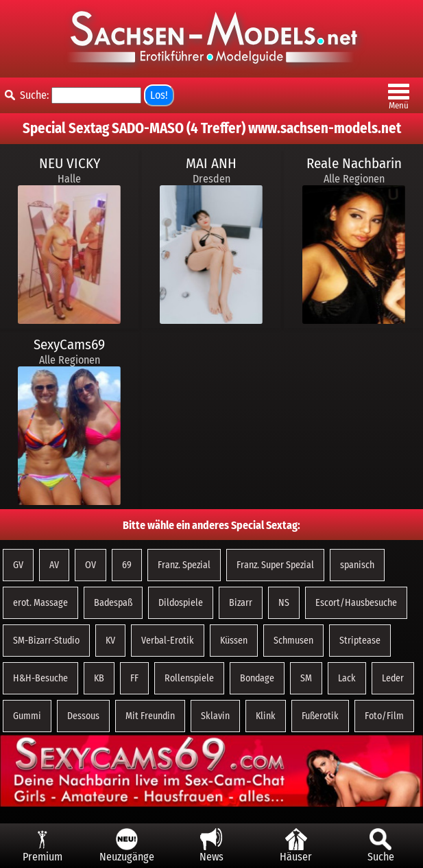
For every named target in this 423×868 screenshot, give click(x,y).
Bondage (257, 678)
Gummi (27, 716)
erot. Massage (40, 603)
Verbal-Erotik (168, 641)
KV (110, 641)
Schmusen (293, 641)
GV (18, 565)
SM (306, 678)
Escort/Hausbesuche (356, 603)
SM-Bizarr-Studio (46, 641)
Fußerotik (320, 716)
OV (90, 565)
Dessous (83, 716)
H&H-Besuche (40, 678)
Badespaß (113, 603)
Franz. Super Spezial (275, 565)
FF (134, 678)
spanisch (357, 565)
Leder (393, 678)
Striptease (360, 641)
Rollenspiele (189, 678)
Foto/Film (384, 716)
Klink (266, 716)
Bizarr (241, 603)
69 (127, 565)
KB (99, 678)
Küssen (234, 641)
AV (54, 565)
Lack (347, 678)
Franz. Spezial (184, 565)
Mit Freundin (150, 716)
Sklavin (215, 716)
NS (284, 603)
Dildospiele (181, 603)
